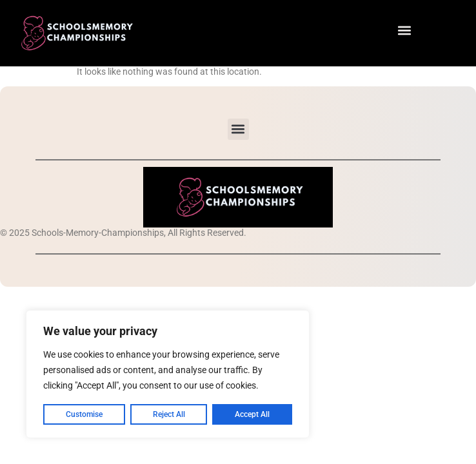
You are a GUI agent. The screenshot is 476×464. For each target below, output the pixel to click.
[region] (168, 374)
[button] (405, 30)
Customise (84, 414)
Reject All (169, 414)
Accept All (252, 414)
